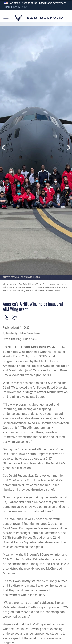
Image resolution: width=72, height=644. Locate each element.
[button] (17, 7)
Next (69, 148)
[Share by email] (14, 317)
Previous (4, 148)
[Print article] (7, 317)
